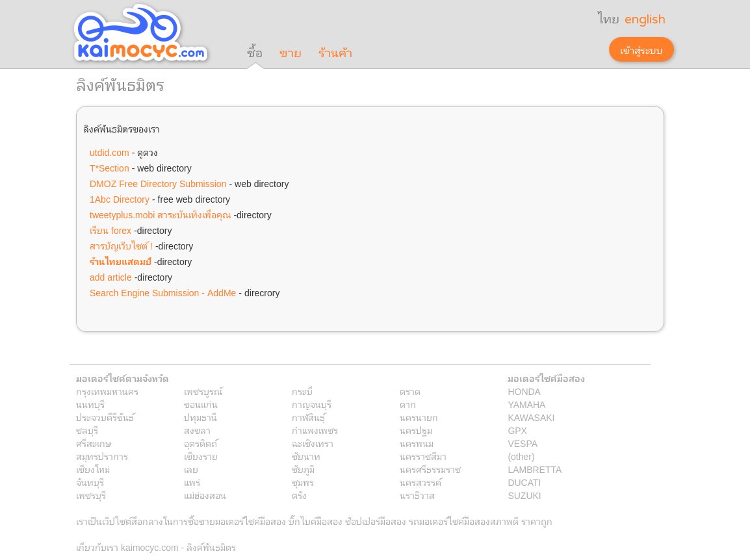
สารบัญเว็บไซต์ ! (121, 246)
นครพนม (417, 443)
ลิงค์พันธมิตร (211, 547)
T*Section (110, 168)
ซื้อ (255, 53)
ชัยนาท (306, 456)
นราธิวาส (417, 495)
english (645, 19)
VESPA (523, 443)
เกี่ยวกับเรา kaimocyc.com (127, 547)
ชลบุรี (87, 430)
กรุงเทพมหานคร (107, 391)
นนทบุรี (90, 404)
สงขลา (197, 430)
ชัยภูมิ (303, 469)
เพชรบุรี (91, 495)
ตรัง (299, 495)
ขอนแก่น (201, 404)
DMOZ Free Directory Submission (158, 183)
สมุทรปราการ (102, 456)
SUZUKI (524, 495)
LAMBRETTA (535, 469)
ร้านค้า (335, 53)
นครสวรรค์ (420, 482)
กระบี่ (302, 391)
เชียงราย (201, 456)
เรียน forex (110, 230)
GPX (517, 430)
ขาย (291, 53)
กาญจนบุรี (312, 404)
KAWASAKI (531, 417)
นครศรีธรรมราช (430, 469)
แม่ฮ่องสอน (205, 495)
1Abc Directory (120, 199)
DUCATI (524, 482)
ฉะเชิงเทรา (313, 443)
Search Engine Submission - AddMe (163, 292)
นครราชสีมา (423, 456)
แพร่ (192, 482)
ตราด (410, 391)
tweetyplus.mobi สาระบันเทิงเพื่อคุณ (160, 214)
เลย (191, 469)
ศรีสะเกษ (94, 443)
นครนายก (419, 417)
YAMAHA (526, 404)
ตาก (408, 404)
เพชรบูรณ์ (203, 391)
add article (111, 277)
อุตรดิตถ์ (200, 443)
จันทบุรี (90, 482)
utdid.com (110, 152)
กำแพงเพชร (315, 430)
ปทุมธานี (200, 417)
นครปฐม (416, 430)
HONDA (524, 391)
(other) (521, 456)
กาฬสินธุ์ (308, 417)
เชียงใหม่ (93, 469)
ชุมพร (303, 482)
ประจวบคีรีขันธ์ (105, 417)
